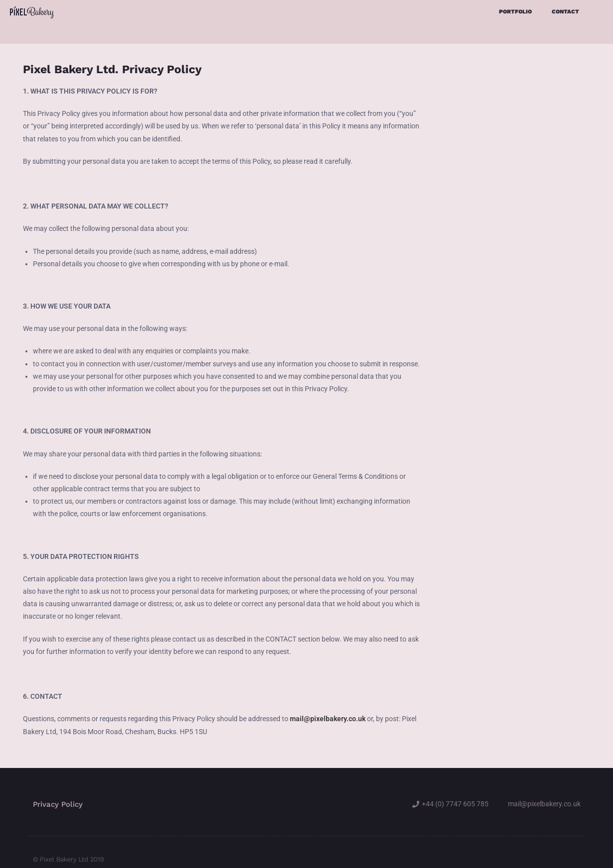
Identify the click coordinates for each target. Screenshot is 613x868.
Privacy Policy (58, 784)
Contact (565, 12)
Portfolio (515, 12)
